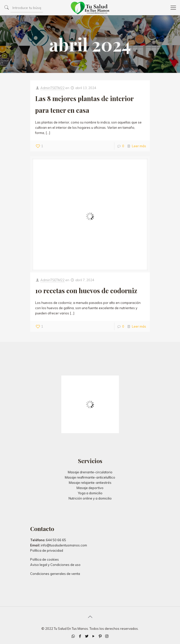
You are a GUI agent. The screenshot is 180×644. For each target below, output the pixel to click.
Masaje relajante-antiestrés (90, 483)
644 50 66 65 (56, 540)
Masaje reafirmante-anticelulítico (90, 477)
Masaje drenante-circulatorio (90, 472)
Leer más (139, 146)
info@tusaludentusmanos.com (64, 545)
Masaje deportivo (90, 488)
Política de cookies (45, 559)
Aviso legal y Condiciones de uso (55, 565)
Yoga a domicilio (90, 493)
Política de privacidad (47, 550)
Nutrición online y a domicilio (90, 498)
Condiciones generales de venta (55, 574)
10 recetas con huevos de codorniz (86, 291)
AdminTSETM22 (52, 88)
